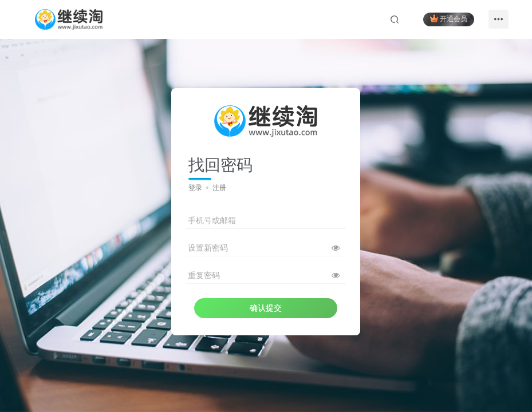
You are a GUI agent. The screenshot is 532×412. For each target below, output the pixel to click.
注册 (219, 188)
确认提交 (266, 308)
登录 (195, 188)
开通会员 (449, 19)
